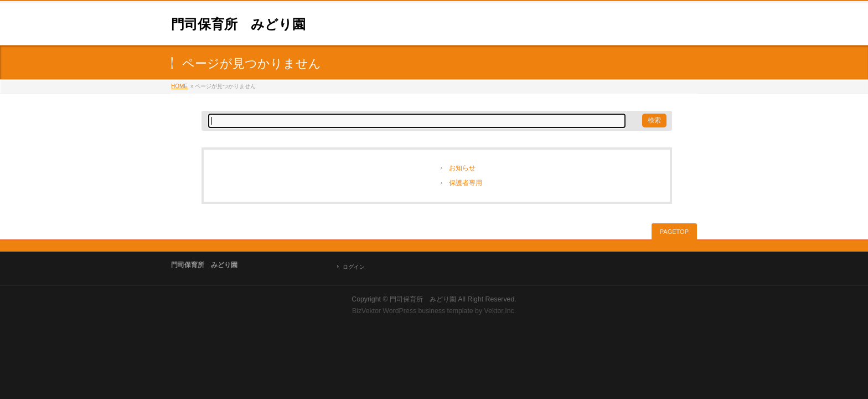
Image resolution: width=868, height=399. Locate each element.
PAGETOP (674, 232)
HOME (179, 86)
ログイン (354, 267)
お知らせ (462, 168)
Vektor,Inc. (500, 311)
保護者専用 (466, 183)
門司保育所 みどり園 (238, 24)
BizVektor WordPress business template (413, 311)
